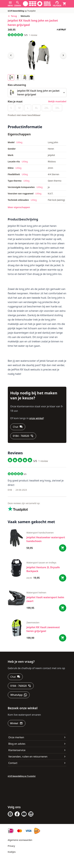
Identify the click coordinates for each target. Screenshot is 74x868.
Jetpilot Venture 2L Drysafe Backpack (43, 569)
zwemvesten (33, 623)
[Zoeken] (18, 4)
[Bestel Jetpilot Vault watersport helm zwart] (63, 608)
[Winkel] (17, 723)
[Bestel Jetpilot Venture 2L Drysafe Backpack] (63, 578)
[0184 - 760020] (23, 436)
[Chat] (18, 427)
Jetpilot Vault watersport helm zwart (45, 599)
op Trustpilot (22, 11)
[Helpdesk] (57, 4)
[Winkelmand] (64, 4)
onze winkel (36, 418)
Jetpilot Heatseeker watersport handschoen (46, 539)
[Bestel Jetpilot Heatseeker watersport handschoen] (63, 548)
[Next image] (63, 55)
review (33, 35)
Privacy (11, 846)
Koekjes (12, 852)
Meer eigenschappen (19, 207)
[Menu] (10, 4)
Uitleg (19, 142)
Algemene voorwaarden (20, 840)
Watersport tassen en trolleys (41, 563)
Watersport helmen (36, 593)
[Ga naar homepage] (37, 4)
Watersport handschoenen (40, 533)
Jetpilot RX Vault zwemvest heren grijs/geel (43, 629)
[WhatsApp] (19, 695)
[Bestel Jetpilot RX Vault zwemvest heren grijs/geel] (63, 638)
